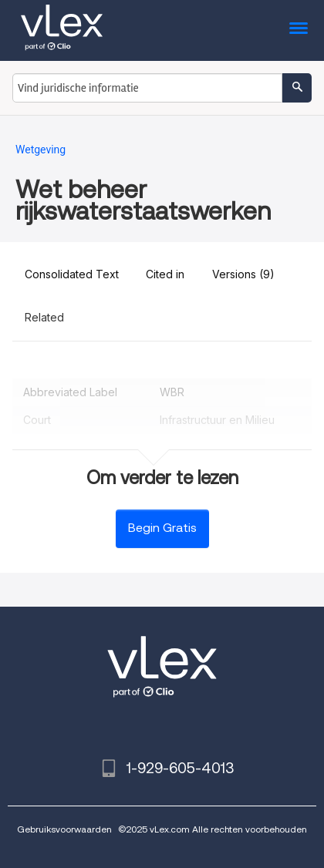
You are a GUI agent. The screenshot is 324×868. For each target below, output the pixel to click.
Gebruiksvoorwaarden (64, 829)
